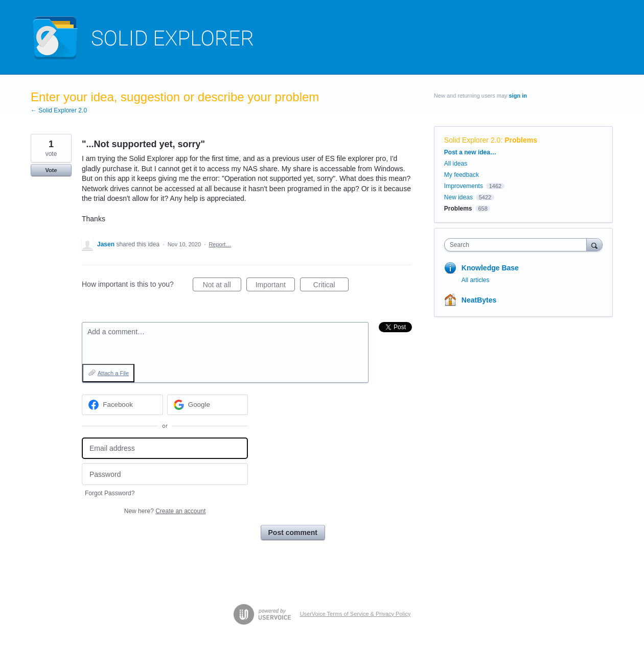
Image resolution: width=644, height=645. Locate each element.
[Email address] (165, 448)
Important (275, 286)
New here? (165, 511)
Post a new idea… (470, 152)
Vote (51, 170)
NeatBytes (479, 300)
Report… (220, 244)
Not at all (222, 286)
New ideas (458, 197)
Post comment (293, 533)
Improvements (464, 186)
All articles (476, 280)
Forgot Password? (110, 493)
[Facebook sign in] (122, 405)
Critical (331, 286)
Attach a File (113, 373)
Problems (521, 140)
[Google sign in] (208, 405)
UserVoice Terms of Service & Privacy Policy (355, 614)
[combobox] (518, 245)
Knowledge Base (490, 268)
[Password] (165, 474)
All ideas (456, 164)
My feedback (462, 175)
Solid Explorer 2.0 (473, 140)
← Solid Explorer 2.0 (59, 110)
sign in (518, 96)
